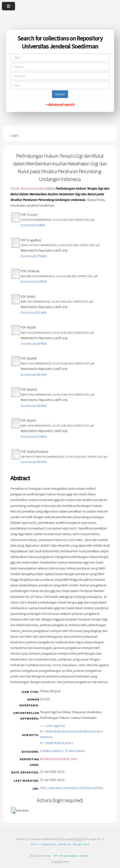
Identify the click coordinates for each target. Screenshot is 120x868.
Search (60, 94)
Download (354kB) (34, 436)
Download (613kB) (34, 312)
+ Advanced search (60, 104)
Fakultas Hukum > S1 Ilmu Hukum (62, 751)
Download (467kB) (34, 462)
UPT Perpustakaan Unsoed (71, 856)
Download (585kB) (34, 406)
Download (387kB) (34, 375)
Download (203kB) (34, 281)
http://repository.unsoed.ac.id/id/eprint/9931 (72, 788)
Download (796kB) (34, 256)
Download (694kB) (34, 344)
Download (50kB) (33, 225)
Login (14, 135)
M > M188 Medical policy (57, 743)
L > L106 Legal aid (52, 726)
